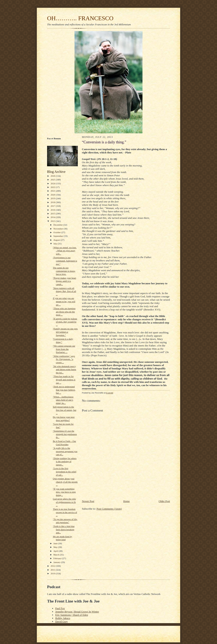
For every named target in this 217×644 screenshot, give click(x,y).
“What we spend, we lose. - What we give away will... (65, 251)
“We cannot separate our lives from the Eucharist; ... (64, 349)
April (56, 551)
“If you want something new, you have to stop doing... (64, 492)
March (57, 555)
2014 (53, 217)
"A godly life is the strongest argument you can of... (65, 451)
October (57, 232)
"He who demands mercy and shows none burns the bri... (64, 369)
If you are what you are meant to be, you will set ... (64, 301)
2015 (53, 214)
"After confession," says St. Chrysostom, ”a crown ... (64, 359)
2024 (53, 183)
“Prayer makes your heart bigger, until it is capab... (64, 281)
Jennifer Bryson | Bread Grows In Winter (77, 612)
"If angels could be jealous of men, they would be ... (65, 322)
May (56, 547)
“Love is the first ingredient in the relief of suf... (65, 471)
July (56, 244)
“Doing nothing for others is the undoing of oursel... (65, 461)
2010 (53, 573)
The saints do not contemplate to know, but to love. (64, 271)
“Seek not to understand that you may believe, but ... (64, 390)
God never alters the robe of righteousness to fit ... (64, 502)
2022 (53, 187)
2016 (53, 210)
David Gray (62, 621)
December (58, 225)
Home (127, 501)
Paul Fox (60, 608)
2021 (53, 191)
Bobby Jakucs (63, 618)
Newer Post (88, 501)
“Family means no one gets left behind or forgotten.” (65, 332)
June (56, 543)
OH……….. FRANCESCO (80, 18)
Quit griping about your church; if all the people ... (65, 482)
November (59, 229)
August (57, 240)
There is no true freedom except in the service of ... (65, 512)
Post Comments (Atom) (109, 509)
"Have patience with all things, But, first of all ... (64, 291)
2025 (53, 180)
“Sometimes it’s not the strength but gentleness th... (65, 434)
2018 (53, 202)
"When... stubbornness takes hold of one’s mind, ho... (63, 400)
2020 (53, 195)
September (59, 236)
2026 (53, 176)
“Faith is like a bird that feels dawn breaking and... (64, 529)
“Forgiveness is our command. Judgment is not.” (65, 261)
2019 (53, 198)
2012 (53, 566)
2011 (53, 570)
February (58, 558)
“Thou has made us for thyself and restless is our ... (64, 379)
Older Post (164, 501)
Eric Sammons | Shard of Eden (72, 615)
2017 (53, 206)
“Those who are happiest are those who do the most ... (64, 312)
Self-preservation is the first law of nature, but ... (65, 410)
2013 (53, 221)
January (57, 562)
